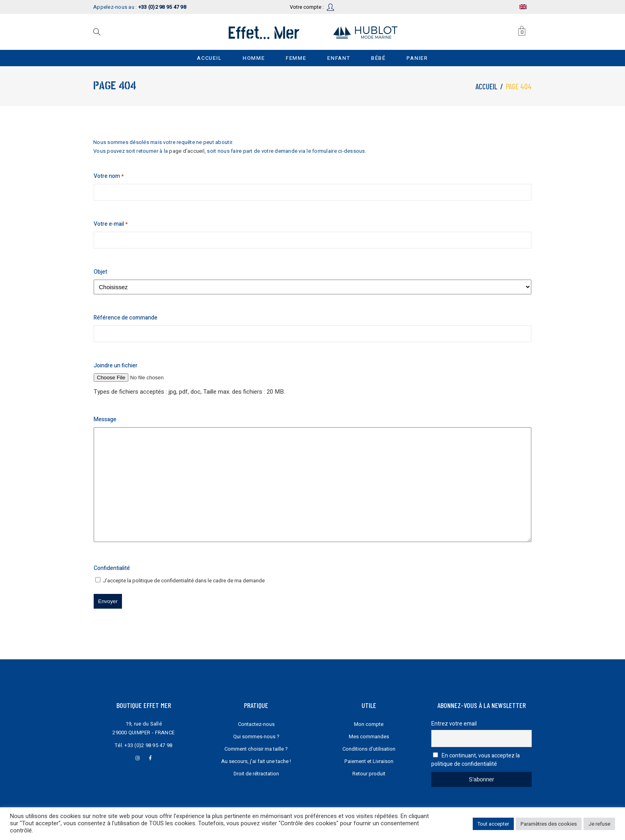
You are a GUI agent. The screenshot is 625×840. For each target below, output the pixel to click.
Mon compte (369, 724)
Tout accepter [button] (493, 824)
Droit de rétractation (256, 774)
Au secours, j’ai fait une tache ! (256, 761)
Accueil (486, 86)
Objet (100, 272)
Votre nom (109, 176)
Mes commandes (369, 736)
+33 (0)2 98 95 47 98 (148, 745)
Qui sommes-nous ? (256, 736)
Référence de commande (126, 318)
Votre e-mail (111, 224)
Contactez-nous (256, 724)
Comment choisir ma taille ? (256, 749)
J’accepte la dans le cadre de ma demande (184, 581)
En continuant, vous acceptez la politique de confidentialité (476, 760)
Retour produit (369, 774)
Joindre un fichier (116, 366)
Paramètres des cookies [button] (549, 824)
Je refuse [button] (599, 824)
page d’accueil (187, 151)
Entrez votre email (454, 724)
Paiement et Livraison (369, 761)
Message (105, 419)
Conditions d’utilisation (369, 749)
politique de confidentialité (163, 581)
